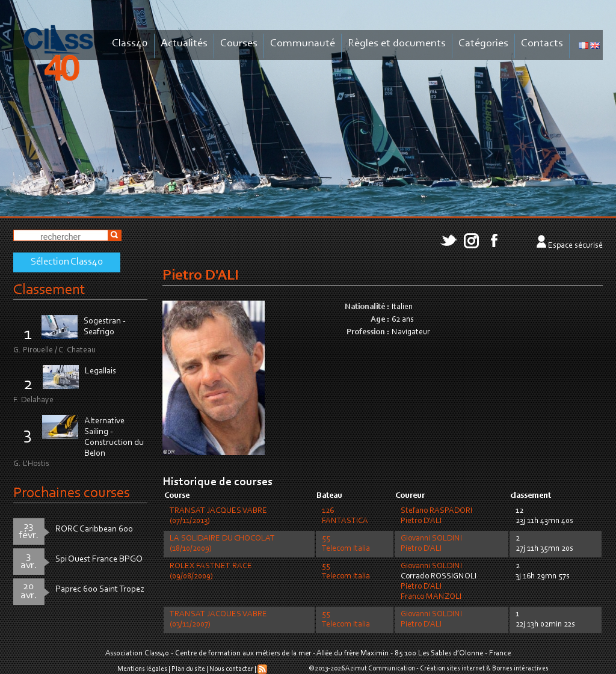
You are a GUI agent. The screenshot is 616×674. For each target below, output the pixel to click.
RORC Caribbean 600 (94, 529)
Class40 (130, 44)
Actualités (184, 44)
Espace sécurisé (575, 246)
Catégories (483, 44)
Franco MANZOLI (431, 597)
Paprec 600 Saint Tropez (100, 590)
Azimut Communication (380, 669)
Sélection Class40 (67, 262)
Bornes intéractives (520, 669)
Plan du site (188, 669)
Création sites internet (452, 669)
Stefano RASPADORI (436, 511)
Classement (49, 290)
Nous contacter (231, 669)
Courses (239, 44)
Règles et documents (397, 44)
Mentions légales (142, 669)
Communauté (303, 44)
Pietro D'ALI (421, 521)
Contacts (542, 44)
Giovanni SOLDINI (431, 539)
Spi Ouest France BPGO (99, 559)
